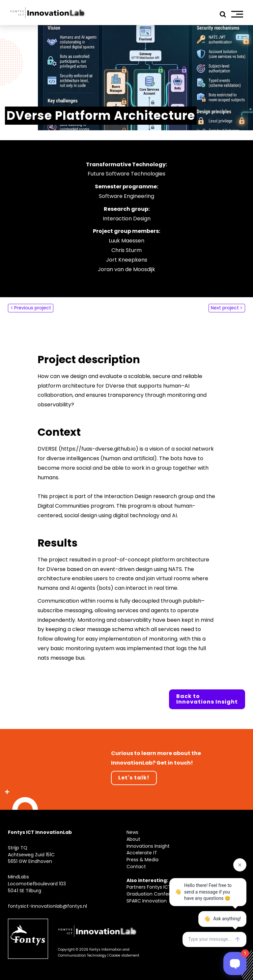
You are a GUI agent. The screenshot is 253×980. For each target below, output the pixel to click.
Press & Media (142, 860)
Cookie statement (124, 955)
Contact (136, 867)
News (132, 832)
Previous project (33, 308)
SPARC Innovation (147, 901)
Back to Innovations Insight (207, 699)
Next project (225, 308)
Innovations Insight (148, 846)
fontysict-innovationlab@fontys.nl (47, 906)
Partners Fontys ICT (149, 887)
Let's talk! (134, 778)
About (133, 839)
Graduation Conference (154, 894)
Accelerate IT (142, 853)
